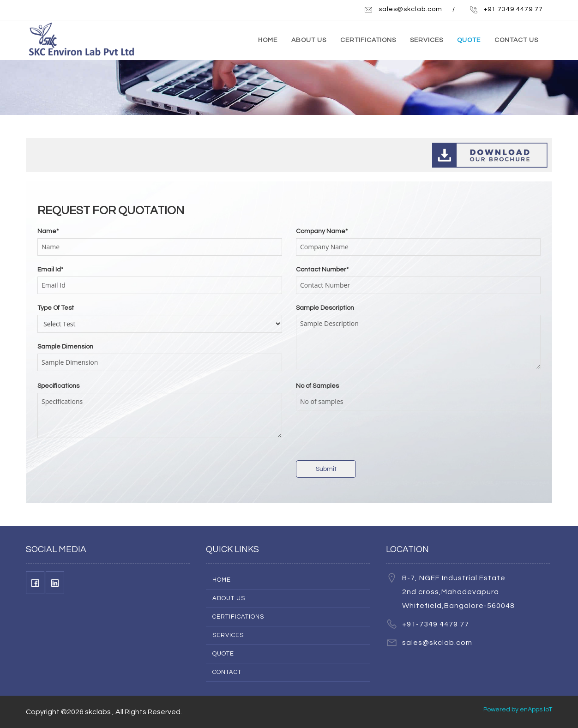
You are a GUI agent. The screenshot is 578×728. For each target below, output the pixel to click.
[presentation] (366, 438)
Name (48, 231)
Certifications (238, 617)
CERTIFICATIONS (368, 40)
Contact (227, 672)
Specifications (58, 386)
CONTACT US (516, 40)
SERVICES (427, 40)
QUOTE (469, 40)
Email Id (50, 270)
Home (222, 580)
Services (228, 635)
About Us (229, 598)
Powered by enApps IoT (518, 710)
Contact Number (322, 270)
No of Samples (317, 386)
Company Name (322, 231)
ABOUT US (309, 40)
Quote (223, 654)
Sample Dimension (65, 347)
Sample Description (325, 308)
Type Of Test (56, 308)
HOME (268, 40)
